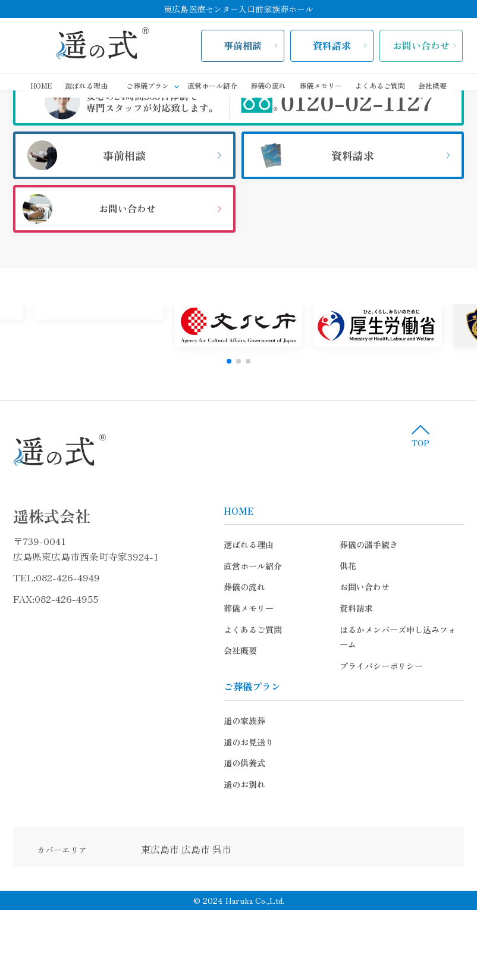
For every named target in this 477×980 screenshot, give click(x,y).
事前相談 (243, 45)
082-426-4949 (79, 577)
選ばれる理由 (86, 85)
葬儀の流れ (268, 85)
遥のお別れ (255, 784)
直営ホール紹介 (212, 85)
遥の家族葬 (255, 721)
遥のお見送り (259, 742)
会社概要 (432, 85)
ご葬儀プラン (153, 86)
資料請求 (332, 45)
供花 (359, 566)
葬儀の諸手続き (379, 544)
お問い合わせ (421, 45)
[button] (229, 361)
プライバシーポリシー (392, 666)
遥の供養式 (255, 763)
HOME (41, 85)
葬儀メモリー (321, 85)
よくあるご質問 (380, 85)
